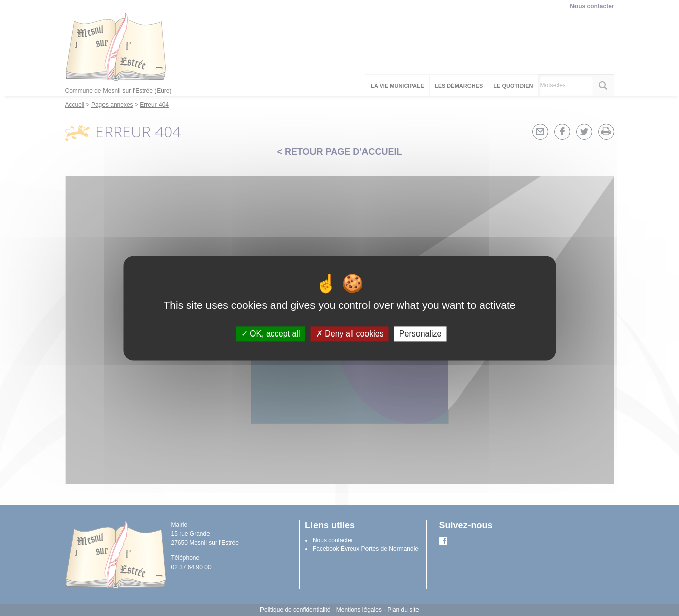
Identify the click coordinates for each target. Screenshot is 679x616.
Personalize (421, 334)
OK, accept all (271, 334)
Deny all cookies (350, 334)
